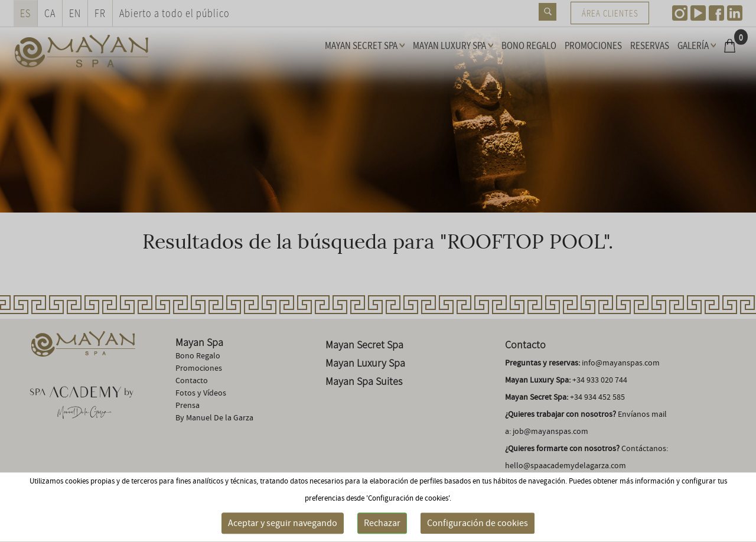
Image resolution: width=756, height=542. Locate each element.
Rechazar (382, 523)
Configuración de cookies (478, 523)
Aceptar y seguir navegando (283, 523)
